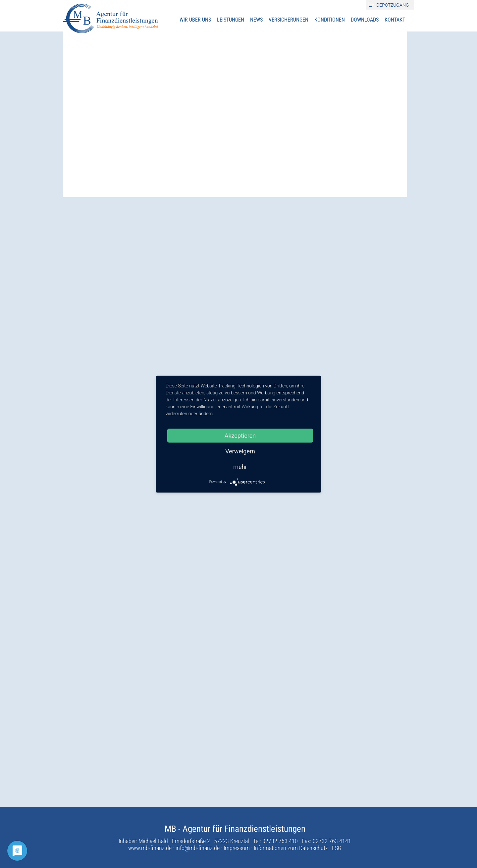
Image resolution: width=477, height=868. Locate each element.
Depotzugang (393, 5)
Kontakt (395, 20)
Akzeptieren (240, 435)
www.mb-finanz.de (150, 848)
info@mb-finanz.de (198, 848)
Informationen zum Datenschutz (291, 848)
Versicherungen (289, 20)
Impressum (237, 848)
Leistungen (231, 20)
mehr (240, 466)
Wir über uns (195, 20)
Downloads (365, 20)
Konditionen (330, 20)
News (256, 20)
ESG (337, 848)
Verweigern (240, 451)
